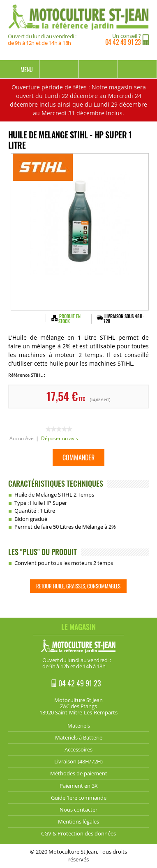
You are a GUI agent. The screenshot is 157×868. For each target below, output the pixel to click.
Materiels (79, 726)
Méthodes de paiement (79, 773)
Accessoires (78, 749)
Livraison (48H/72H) (78, 761)
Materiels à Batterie (79, 737)
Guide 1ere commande (79, 798)
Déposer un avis (60, 438)
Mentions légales (78, 821)
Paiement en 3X (79, 786)
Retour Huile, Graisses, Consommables (78, 586)
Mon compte (98, 69)
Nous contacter (78, 810)
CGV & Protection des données (78, 833)
